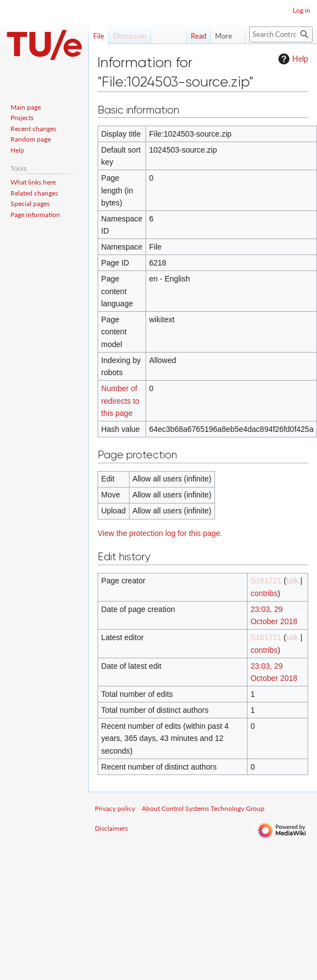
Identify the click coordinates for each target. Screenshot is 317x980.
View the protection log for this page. (160, 533)
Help (292, 59)
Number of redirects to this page (120, 401)
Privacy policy (115, 808)
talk (292, 581)
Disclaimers (111, 828)
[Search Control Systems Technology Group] (281, 34)
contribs (264, 593)
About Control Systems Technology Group (203, 808)
